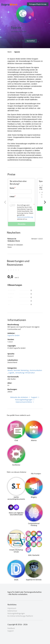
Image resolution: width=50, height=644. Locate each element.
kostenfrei (31, 41)
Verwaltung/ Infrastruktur (25, 373)
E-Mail (12, 197)
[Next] (45, 202)
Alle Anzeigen (36, 474)
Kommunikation (36, 370)
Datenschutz (12, 611)
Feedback (11, 628)
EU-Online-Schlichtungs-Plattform (20, 616)
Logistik (11, 373)
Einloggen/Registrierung (38, 4)
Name (12, 188)
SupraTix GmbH (14, 335)
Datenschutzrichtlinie (25, 402)
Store (10, 52)
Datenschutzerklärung (25, 217)
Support (35, 397)
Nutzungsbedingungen (25, 400)
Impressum (12, 608)
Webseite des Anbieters (20, 397)
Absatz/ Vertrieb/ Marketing (18, 370)
